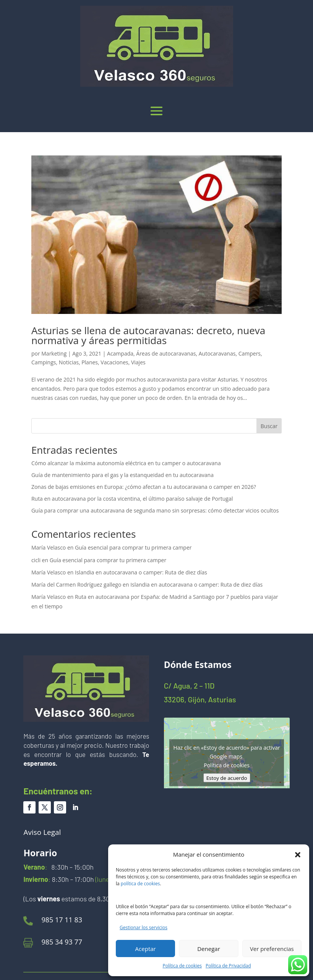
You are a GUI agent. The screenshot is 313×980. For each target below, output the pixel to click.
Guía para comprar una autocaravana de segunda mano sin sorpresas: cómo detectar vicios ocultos (155, 510)
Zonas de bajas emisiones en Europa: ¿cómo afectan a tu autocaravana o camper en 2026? (144, 487)
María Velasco (49, 547)
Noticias (69, 362)
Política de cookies (182, 966)
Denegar (209, 949)
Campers (250, 353)
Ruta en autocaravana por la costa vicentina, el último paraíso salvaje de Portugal (132, 499)
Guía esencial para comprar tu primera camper (133, 547)
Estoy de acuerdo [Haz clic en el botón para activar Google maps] (227, 778)
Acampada (120, 353)
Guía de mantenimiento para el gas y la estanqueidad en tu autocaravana (122, 475)
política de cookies (140, 884)
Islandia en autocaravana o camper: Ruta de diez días (141, 572)
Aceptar (146, 949)
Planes (90, 362)
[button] (298, 855)
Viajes (138, 362)
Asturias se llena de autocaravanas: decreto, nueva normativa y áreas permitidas (148, 335)
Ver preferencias (272, 949)
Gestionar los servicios (144, 927)
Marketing (54, 353)
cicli (36, 560)
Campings (44, 362)
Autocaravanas (217, 353)
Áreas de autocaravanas (166, 353)
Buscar (269, 426)
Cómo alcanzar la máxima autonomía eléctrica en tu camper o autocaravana (126, 463)
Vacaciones (114, 362)
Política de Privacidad (228, 966)
